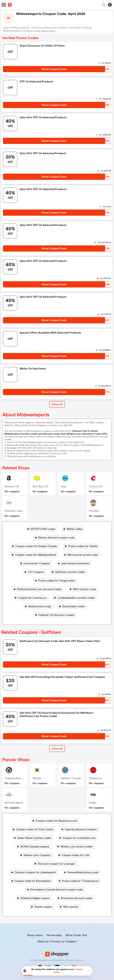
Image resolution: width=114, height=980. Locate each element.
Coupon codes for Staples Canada (36, 546)
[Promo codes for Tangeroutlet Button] (55, 581)
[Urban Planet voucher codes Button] (33, 838)
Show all (57, 749)
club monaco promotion (75, 563)
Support (72, 941)
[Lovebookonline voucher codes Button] (75, 598)
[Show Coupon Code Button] (54, 69)
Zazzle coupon (43, 907)
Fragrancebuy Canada (18, 778)
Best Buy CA (40, 486)
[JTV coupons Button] (35, 572)
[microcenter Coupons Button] (35, 563)
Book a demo (35, 935)
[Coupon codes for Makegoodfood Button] (34, 555)
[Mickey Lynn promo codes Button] (75, 847)
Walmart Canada (71, 778)
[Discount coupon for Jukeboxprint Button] (34, 872)
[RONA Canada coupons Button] (34, 847)
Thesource (95, 778)
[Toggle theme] (110, 5)
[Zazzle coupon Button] (42, 907)
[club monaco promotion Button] (74, 563)
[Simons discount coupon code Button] (55, 538)
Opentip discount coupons (81, 829)
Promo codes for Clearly (83, 546)
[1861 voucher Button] (70, 907)
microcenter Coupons (37, 563)
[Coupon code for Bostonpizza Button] (31, 881)
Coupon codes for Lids (76, 855)
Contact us (58, 941)
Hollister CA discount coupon (56, 615)
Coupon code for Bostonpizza (33, 881)
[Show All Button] (57, 749)
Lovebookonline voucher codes (76, 598)
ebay (64, 486)
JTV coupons (36, 572)
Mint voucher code (84, 589)
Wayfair (37, 778)
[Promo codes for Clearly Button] (82, 546)
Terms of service (75, 960)
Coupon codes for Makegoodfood (36, 555)
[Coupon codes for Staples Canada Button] (35, 546)
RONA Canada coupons (35, 847)
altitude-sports (14, 803)
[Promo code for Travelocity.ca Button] (79, 881)
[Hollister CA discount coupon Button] (55, 615)
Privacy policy (59, 960)
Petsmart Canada (15, 511)
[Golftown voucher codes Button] (69, 572)
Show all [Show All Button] (57, 404)
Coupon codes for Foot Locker (35, 829)
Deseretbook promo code (83, 872)
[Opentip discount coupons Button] (80, 829)
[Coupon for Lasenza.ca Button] (31, 598)
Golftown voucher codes (70, 572)
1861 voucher (71, 907)
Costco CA (96, 486)
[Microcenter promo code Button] (81, 555)
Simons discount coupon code (56, 538)
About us (43, 941)
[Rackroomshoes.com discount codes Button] (38, 589)
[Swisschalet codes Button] (72, 606)
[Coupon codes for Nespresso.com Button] (55, 821)
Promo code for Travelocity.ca (80, 881)
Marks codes (75, 529)
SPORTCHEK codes (43, 529)
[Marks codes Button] (73, 529)
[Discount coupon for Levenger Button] (55, 864)
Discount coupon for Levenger (56, 864)
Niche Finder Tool (76, 935)
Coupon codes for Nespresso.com (56, 821)
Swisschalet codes (73, 606)
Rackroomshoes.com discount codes (39, 589)
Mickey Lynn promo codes (77, 847)
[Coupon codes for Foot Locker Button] (34, 829)
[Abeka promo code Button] (38, 606)
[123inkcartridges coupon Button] (34, 898)
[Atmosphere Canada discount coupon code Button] (55, 890)
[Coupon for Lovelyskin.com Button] (78, 838)
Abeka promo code (39, 606)
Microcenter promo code (83, 555)
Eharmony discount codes (77, 898)
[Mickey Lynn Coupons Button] (36, 855)
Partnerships (54, 935)
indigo (92, 803)
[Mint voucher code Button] (83, 589)
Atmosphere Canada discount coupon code (56, 890)
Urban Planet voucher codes (34, 838)
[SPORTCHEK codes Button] (42, 529)
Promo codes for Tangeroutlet (56, 581)
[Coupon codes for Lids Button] (74, 855)
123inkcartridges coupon (35, 898)
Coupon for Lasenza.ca (32, 598)
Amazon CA (12, 486)
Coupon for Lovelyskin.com (79, 838)
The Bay (94, 511)
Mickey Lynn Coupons (37, 855)
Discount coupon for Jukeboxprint (35, 872)
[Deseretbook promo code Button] (82, 872)
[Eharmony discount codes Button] (76, 898)
